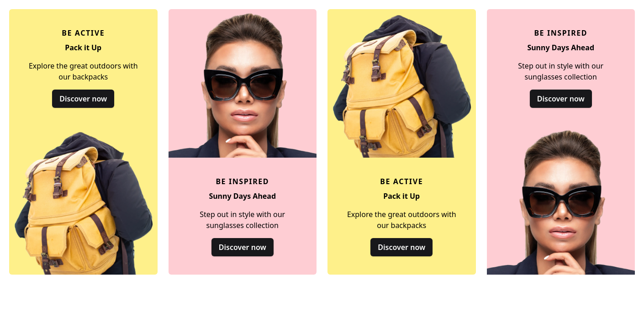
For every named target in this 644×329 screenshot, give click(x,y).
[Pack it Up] (83, 142)
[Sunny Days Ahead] (243, 142)
